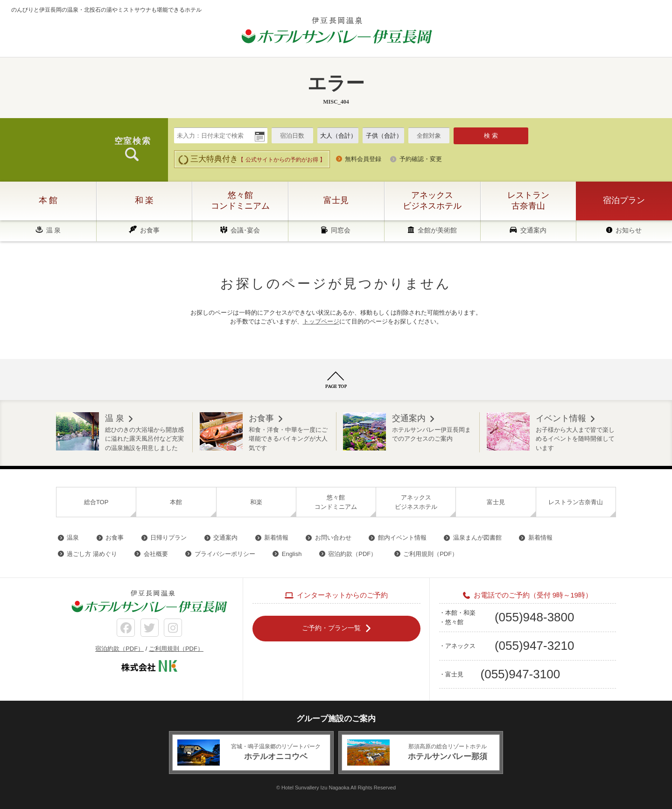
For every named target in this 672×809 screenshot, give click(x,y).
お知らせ (629, 230)
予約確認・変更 (421, 159)
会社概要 (156, 554)
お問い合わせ (333, 538)
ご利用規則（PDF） (430, 554)
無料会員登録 (363, 159)
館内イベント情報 (402, 538)
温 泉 (54, 230)
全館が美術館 (437, 230)
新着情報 (276, 538)
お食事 (150, 230)
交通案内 (533, 230)
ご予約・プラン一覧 (331, 628)
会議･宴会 (245, 230)
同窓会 (341, 230)
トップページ (321, 321)
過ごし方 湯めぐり (92, 554)
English (292, 554)
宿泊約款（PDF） (352, 554)
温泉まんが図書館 (477, 538)
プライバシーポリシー (225, 554)
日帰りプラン (168, 538)
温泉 (73, 538)
